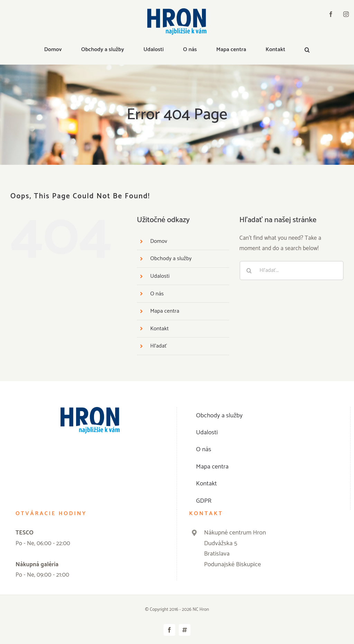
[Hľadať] (249, 271)
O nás (157, 294)
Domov (159, 241)
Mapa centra (165, 311)
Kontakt (159, 329)
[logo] (177, 11)
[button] (307, 50)
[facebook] (331, 14)
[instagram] (346, 14)
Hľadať (159, 346)
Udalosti (160, 276)
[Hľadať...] (292, 271)
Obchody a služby (171, 259)
